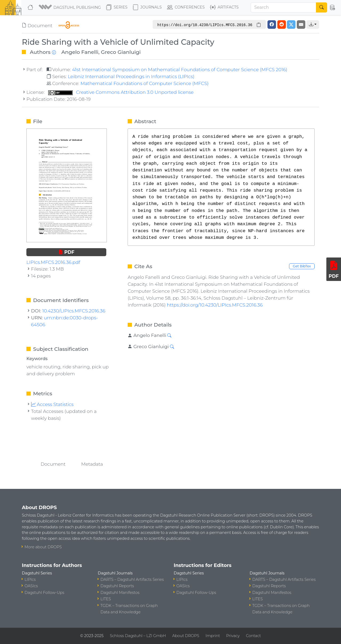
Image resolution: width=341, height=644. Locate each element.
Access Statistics (52, 404)
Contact (253, 636)
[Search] (283, 7)
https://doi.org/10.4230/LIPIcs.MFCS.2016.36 (215, 305)
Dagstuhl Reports (117, 586)
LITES (106, 599)
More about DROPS (43, 547)
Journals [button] (147, 7)
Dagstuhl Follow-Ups (44, 593)
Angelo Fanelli (80, 52)
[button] (70, 7)
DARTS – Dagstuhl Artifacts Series (132, 579)
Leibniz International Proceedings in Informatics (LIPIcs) (131, 76)
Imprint (213, 636)
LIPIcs (30, 579)
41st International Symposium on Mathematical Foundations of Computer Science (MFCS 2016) (180, 69)
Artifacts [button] (224, 7)
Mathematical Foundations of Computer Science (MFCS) (145, 83)
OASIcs (31, 586)
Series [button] (117, 7)
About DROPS (186, 636)
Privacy (233, 636)
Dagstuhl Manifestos (120, 593)
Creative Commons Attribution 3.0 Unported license (121, 92)
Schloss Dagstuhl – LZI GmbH (138, 636)
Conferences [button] (186, 7)
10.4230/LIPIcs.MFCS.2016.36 (74, 311)
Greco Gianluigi (121, 52)
